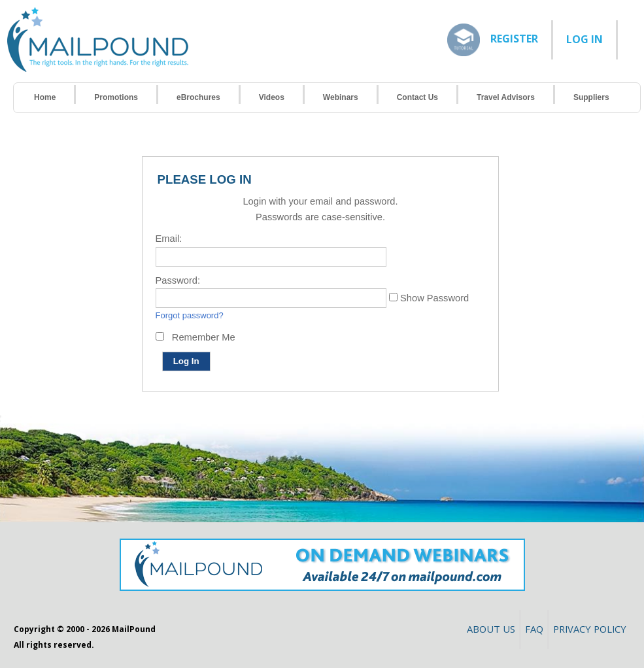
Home (45, 97)
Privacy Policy (590, 629)
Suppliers (591, 97)
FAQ (534, 629)
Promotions (116, 97)
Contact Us (417, 97)
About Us (491, 629)
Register (514, 38)
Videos (272, 97)
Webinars (341, 97)
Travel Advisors (506, 97)
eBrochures (198, 97)
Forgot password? (190, 315)
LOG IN (585, 39)
